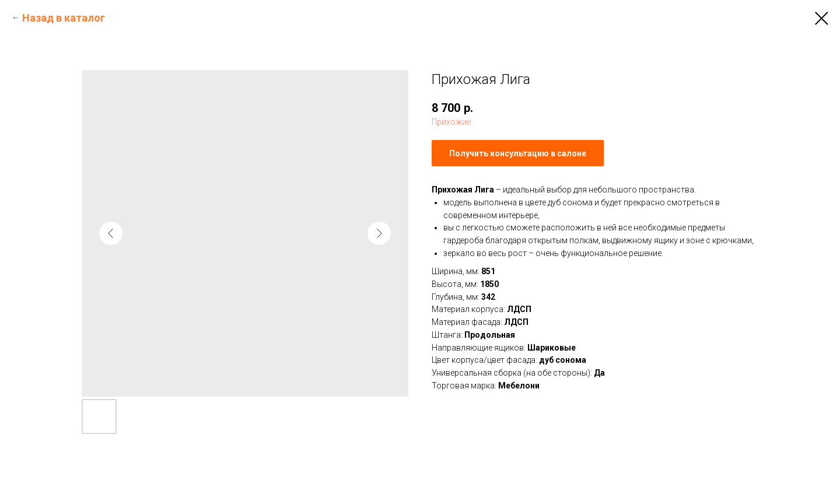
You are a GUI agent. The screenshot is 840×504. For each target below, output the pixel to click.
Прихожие (451, 122)
